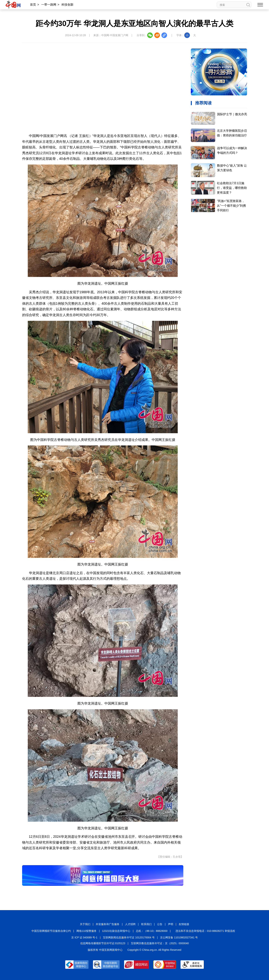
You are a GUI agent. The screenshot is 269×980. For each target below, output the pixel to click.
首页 (33, 5)
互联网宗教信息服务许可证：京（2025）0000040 (160, 943)
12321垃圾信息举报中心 (116, 931)
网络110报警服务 (87, 931)
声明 (171, 924)
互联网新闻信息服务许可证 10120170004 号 (129, 937)
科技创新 (67, 5)
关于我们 (85, 924)
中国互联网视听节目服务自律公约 (51, 931)
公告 (160, 924)
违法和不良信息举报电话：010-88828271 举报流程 (205, 931)
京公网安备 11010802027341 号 (179, 937)
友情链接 (184, 924)
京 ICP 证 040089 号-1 (84, 937)
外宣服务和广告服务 (108, 924)
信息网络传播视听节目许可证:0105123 (103, 943)
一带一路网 (49, 5)
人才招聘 (130, 924)
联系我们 (146, 924)
